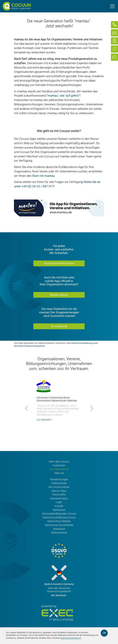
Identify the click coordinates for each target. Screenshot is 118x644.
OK (104, 633)
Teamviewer (59, 510)
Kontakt (59, 506)
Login (59, 502)
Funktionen (59, 466)
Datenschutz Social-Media (59, 525)
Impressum (59, 529)
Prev (27, 408)
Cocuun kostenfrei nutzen (59, 263)
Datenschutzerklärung (71, 638)
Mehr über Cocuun (59, 462)
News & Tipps (59, 491)
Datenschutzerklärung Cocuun (59, 518)
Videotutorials (59, 483)
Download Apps (59, 499)
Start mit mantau (43, 176)
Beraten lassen (59, 295)
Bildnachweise (59, 533)
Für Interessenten (59, 469)
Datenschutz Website (59, 521)
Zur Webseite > (45, 420)
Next (91, 408)
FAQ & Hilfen (59, 495)
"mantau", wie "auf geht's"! (64, 96)
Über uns (59, 473)
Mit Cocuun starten (59, 487)
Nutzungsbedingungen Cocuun (59, 514)
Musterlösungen (59, 479)
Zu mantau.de (59, 326)
